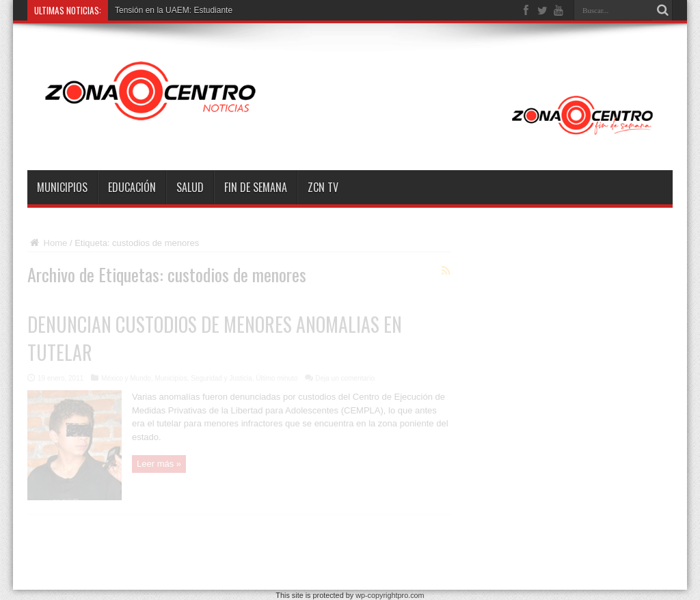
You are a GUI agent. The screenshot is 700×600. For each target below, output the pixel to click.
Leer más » (159, 464)
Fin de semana (256, 187)
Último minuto (277, 378)
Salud (190, 187)
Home (47, 243)
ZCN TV (323, 187)
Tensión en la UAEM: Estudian (170, 10)
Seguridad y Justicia (221, 378)
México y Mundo (126, 378)
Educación (132, 187)
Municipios (62, 187)
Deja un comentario (345, 378)
